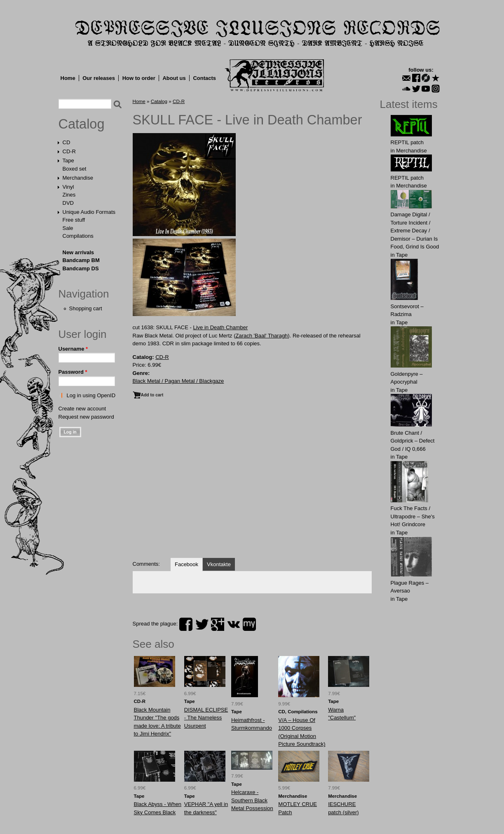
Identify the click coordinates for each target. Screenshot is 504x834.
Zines (69, 195)
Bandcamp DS (81, 268)
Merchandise (78, 178)
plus (218, 624)
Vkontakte (219, 564)
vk (234, 624)
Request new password (86, 417)
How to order (139, 78)
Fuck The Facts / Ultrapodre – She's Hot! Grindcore (413, 516)
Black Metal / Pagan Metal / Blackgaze (178, 381)
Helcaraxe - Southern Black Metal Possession (252, 800)
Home (68, 78)
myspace (249, 624)
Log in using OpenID (91, 395)
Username (73, 349)
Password (73, 372)
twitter (202, 624)
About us (174, 78)
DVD (68, 203)
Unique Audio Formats (89, 212)
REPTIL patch (407, 142)
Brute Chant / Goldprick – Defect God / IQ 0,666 (413, 441)
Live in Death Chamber (220, 327)
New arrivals (79, 252)
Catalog (82, 124)
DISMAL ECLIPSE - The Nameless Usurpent (206, 718)
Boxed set (75, 169)
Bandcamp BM (81, 260)
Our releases (99, 78)
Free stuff (74, 220)
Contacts (204, 78)
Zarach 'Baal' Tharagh (261, 336)
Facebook (186, 564)
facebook (186, 624)
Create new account (82, 409)
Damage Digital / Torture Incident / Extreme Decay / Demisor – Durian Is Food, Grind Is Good (415, 231)
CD (67, 142)
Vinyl (68, 187)
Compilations (78, 236)
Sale (68, 228)
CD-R (69, 151)
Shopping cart (86, 308)
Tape (68, 160)
